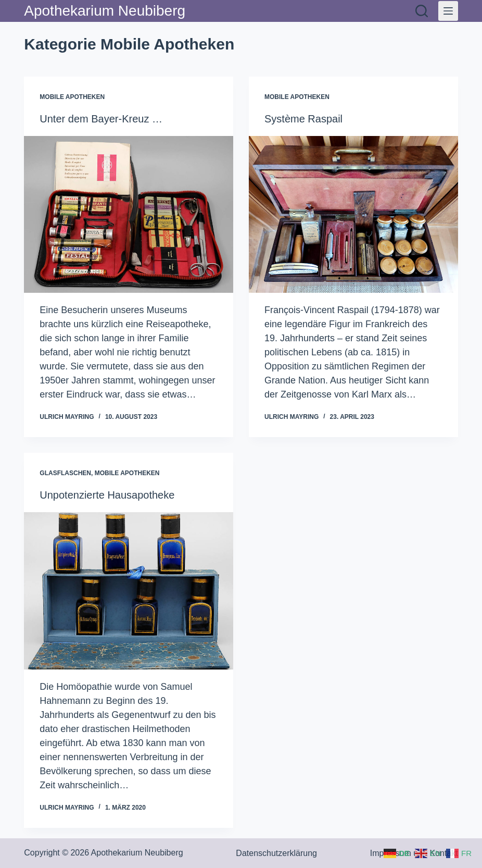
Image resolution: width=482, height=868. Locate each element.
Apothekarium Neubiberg (105, 11)
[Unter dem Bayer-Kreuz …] (129, 214)
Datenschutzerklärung (276, 853)
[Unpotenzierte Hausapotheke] (129, 591)
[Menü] (448, 11)
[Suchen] (422, 11)
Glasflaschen (65, 473)
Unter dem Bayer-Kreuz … (101, 119)
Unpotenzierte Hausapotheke (107, 495)
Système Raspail (303, 119)
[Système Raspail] (353, 214)
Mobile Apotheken (72, 97)
